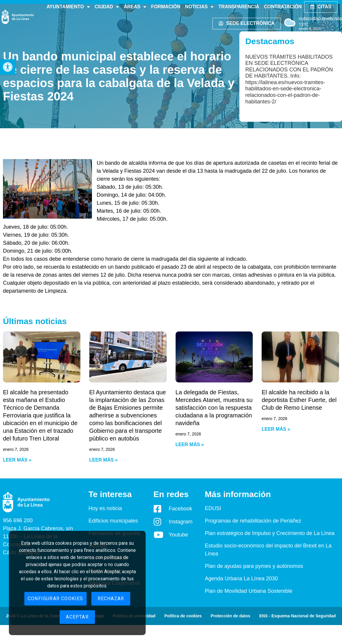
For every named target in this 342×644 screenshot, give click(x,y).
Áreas (135, 7)
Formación (166, 7)
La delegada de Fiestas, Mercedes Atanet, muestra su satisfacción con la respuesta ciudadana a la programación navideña (214, 408)
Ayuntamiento (68, 7)
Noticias (199, 7)
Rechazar (111, 599)
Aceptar (77, 617)
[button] (8, 67)
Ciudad (107, 7)
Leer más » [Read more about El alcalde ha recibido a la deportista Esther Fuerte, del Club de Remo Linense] (276, 429)
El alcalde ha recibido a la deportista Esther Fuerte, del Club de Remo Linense (299, 400)
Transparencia (239, 7)
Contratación (283, 7)
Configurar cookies (55, 599)
